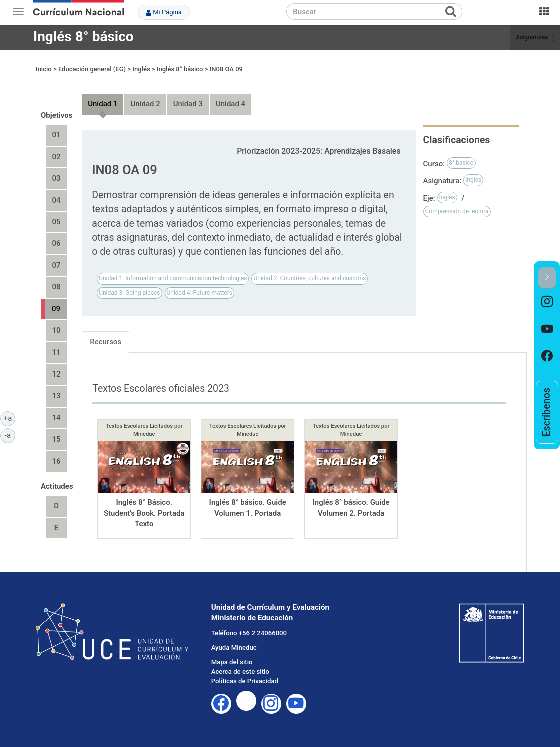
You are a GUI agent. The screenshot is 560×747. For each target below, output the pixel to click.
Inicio (44, 69)
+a (9, 418)
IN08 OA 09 (226, 69)
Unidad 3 (188, 104)
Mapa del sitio (232, 662)
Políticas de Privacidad (245, 681)
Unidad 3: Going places (129, 293)
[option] (547, 302)
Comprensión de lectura (457, 211)
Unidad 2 (145, 104)
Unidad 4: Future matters (199, 293)
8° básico (461, 163)
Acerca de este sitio (240, 672)
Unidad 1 (102, 104)
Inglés (141, 69)
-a (10, 435)
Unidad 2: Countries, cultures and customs (310, 278)
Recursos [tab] (105, 342)
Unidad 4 (230, 104)
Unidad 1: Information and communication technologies (173, 278)
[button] (547, 278)
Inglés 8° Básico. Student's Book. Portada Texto (144, 513)
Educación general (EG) (92, 69)
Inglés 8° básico (83, 36)
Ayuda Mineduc (234, 648)
